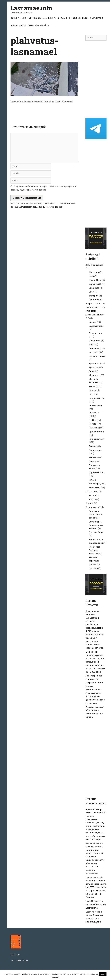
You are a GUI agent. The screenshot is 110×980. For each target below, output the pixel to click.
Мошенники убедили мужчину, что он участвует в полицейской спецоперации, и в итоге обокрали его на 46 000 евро (96, 662)
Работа (92, 446)
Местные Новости (31, 18)
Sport (91, 292)
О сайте (44, 26)
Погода (93, 424)
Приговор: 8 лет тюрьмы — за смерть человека (94, 679)
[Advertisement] (53, 112)
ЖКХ (91, 344)
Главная (16, 18)
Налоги (92, 390)
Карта (14, 26)
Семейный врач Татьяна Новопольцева (94, 918)
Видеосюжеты (96, 326)
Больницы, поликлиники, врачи (96, 514)
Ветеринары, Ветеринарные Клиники (96, 525)
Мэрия (92, 386)
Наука (92, 394)
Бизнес (92, 322)
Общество (94, 413)
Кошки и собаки (97, 356)
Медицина (94, 375)
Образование (96, 405)
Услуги (92, 499)
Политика (94, 428)
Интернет (94, 352)
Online (19, 960)
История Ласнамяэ (93, 18)
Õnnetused (94, 288)
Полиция (93, 568)
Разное (92, 495)
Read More (55, 977)
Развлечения (95, 450)
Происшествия (96, 439)
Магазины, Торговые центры (94, 561)
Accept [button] (103, 974)
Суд (91, 480)
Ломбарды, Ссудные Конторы (95, 550)
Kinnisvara (94, 272)
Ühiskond (93, 300)
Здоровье (94, 348)
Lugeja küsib (95, 284)
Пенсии (92, 420)
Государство (95, 333)
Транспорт (33, 26)
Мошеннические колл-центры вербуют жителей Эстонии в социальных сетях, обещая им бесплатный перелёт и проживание (95, 860)
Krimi (91, 276)
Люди (92, 371)
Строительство (96, 472)
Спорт (92, 461)
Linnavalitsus (95, 280)
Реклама (93, 457)
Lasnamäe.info (31, 8)
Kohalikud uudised (94, 265)
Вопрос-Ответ (93, 304)
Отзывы (77, 18)
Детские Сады (96, 532)
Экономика (94, 488)
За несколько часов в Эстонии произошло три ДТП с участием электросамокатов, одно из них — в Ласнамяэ (96, 887)
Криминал (94, 363)
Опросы (89, 503)
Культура (93, 367)
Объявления (50, 18)
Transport (94, 296)
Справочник (64, 18)
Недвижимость (97, 398)
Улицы (22, 26)
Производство (96, 432)
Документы (95, 340)
